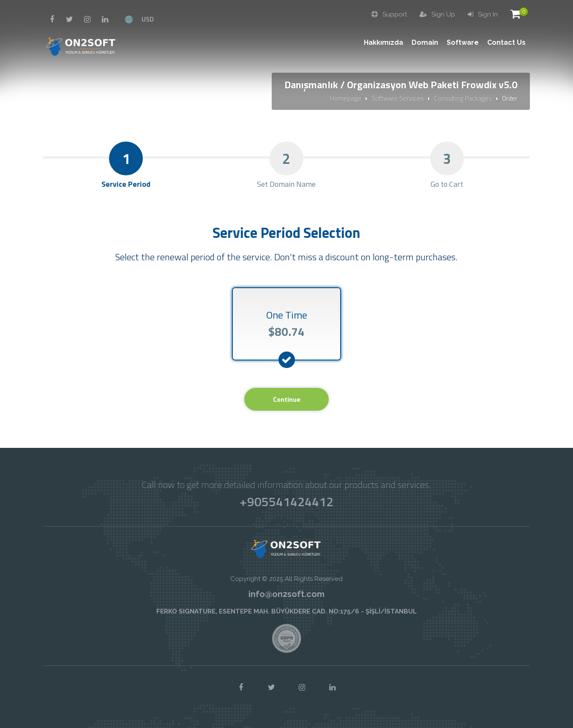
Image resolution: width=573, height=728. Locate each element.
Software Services (398, 98)
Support (389, 14)
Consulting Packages (463, 98)
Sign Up (437, 14)
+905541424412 (286, 502)
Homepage (346, 98)
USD (148, 19)
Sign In (483, 14)
